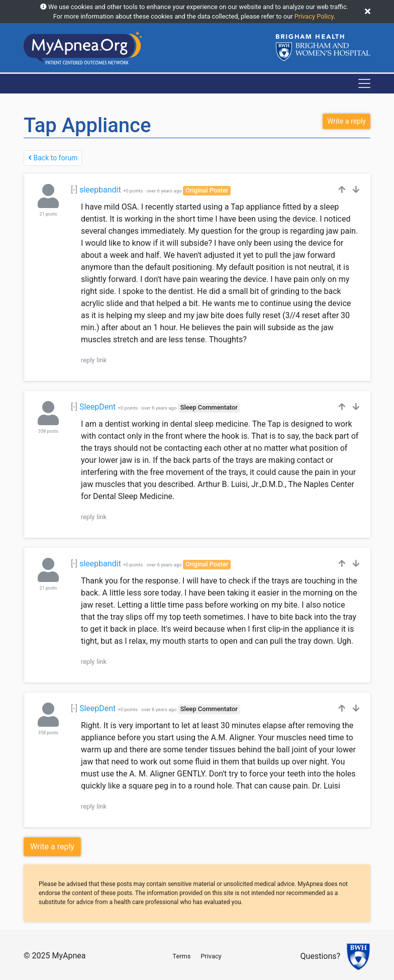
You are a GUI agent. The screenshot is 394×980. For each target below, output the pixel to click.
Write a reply (52, 847)
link (102, 360)
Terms (181, 956)
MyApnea (69, 956)
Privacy (211, 956)
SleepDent (97, 407)
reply (88, 360)
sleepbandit (100, 190)
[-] (74, 190)
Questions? (320, 957)
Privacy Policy (314, 16)
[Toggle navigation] (364, 83)
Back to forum (53, 158)
